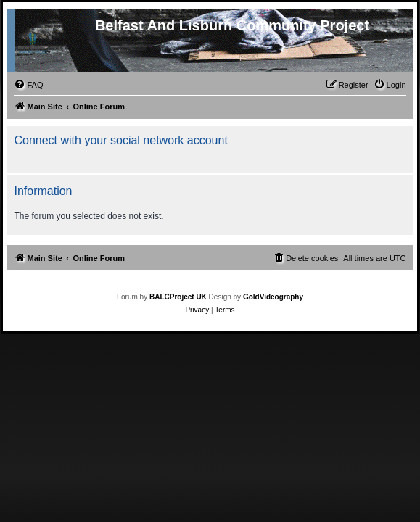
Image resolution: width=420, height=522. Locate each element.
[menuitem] (28, 85)
